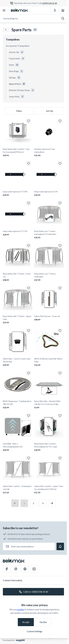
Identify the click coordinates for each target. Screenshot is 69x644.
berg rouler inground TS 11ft (18, 233)
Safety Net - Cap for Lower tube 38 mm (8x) (18, 362)
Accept (26, 622)
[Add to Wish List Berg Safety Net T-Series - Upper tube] (29, 288)
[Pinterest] (25, 569)
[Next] (52, 503)
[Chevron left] (6, 30)
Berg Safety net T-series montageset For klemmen (49, 234)
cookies (20, 609)
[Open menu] (4, 10)
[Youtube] (34, 569)
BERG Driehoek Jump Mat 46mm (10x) (49, 362)
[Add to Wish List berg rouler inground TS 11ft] (29, 203)
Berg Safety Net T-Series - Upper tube (18, 319)
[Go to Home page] (19, 10)
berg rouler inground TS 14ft (18, 193)
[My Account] (55, 10)
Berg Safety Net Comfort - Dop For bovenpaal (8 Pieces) (18, 152)
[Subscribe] (60, 546)
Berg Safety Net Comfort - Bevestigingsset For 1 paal (49, 447)
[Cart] (63, 10)
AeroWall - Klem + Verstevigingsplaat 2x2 (18, 447)
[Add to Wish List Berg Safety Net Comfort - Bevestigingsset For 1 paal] (60, 416)
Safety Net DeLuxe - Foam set (49, 318)
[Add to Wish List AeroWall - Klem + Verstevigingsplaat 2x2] (29, 416)
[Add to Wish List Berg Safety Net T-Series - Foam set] (29, 246)
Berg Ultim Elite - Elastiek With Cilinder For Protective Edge (49, 404)
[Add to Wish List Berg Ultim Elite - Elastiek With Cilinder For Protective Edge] (60, 373)
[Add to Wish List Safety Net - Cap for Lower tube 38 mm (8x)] (29, 331)
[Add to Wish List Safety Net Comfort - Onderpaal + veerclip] (29, 458)
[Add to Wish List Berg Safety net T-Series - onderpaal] (60, 246)
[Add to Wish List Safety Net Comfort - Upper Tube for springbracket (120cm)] (60, 458)
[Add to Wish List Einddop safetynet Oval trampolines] (60, 121)
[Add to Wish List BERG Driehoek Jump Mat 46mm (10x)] (60, 331)
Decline (43, 622)
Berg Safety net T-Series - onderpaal (49, 277)
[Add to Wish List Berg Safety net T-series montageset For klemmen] (60, 203)
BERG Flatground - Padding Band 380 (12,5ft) (18, 404)
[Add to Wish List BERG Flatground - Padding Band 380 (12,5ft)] (29, 373)
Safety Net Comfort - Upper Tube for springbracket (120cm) (49, 489)
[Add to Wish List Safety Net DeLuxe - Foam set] (60, 288)
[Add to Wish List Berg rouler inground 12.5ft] (60, 164)
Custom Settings (34, 631)
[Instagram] (16, 569)
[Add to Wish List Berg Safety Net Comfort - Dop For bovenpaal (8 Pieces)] (29, 121)
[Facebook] (7, 569)
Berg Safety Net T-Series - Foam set (18, 277)
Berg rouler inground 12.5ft (49, 193)
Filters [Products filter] (19, 111)
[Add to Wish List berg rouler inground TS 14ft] (29, 164)
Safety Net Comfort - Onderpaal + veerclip (18, 489)
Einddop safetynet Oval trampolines (49, 152)
